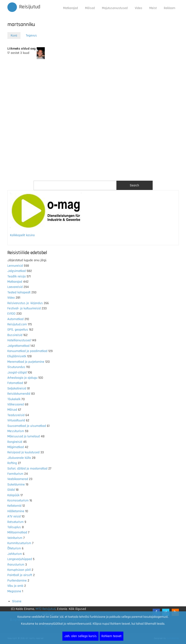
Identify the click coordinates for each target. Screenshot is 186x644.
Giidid (11, 490)
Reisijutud (30, 7)
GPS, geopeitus (18, 330)
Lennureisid (15, 266)
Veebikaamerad (18, 479)
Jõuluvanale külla (19, 458)
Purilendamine (17, 581)
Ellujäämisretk (17, 356)
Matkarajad (70, 8)
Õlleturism (14, 548)
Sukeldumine (16, 485)
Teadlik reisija (17, 276)
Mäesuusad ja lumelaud (24, 436)
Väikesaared (16, 404)
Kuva (16, 36)
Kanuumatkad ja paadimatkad (27, 351)
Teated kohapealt (19, 292)
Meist (153, 8)
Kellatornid (14, 506)
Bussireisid (15, 335)
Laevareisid (15, 287)
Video (138, 8)
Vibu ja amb (15, 586)
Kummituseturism (19, 543)
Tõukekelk (14, 399)
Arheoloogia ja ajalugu (22, 378)
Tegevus (31, 36)
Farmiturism (15, 474)
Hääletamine (16, 511)
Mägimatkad (16, 447)
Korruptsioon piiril (19, 570)
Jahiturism (15, 554)
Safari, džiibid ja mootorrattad (27, 469)
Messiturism (16, 431)
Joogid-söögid (17, 373)
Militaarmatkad (17, 532)
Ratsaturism (15, 522)
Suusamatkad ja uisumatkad (27, 426)
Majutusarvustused (115, 8)
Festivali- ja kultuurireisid (24, 308)
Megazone (14, 591)
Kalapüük (13, 495)
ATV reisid (14, 516)
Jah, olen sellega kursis (80, 636)
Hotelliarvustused (19, 340)
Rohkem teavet (111, 636)
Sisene (17, 601)
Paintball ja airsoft (20, 575)
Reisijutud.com (17, 324)
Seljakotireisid (17, 388)
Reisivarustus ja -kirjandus (25, 303)
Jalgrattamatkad (18, 346)
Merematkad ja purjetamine (26, 362)
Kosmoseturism (18, 501)
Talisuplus (14, 527)
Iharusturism (16, 565)
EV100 (11, 314)
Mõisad (90, 8)
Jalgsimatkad (17, 271)
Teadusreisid (16, 415)
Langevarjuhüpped (20, 559)
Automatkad (15, 319)
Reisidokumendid (19, 394)
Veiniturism (15, 538)
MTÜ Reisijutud (46, 609)
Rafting (12, 463)
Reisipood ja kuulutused (23, 452)
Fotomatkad (15, 383)
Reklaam (170, 8)
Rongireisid (15, 442)
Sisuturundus (16, 367)
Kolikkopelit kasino (22, 235)
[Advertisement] (93, 120)
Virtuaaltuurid (16, 420)
